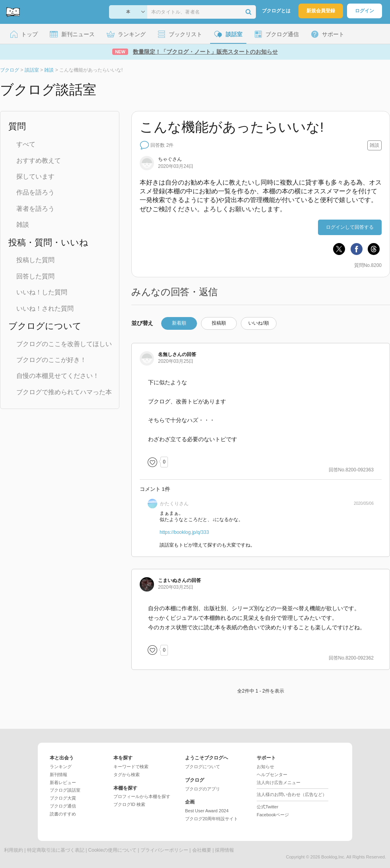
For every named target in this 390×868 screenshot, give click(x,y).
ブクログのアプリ (203, 789)
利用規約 (14, 850)
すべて (26, 144)
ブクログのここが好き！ (51, 360)
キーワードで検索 (131, 767)
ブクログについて (203, 767)
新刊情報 (58, 775)
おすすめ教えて (39, 161)
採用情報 (224, 850)
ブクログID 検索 (129, 804)
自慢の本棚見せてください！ (58, 376)
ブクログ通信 (63, 806)
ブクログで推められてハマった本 (64, 392)
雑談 (23, 225)
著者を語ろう (35, 209)
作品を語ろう (35, 192)
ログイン (365, 11)
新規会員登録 (321, 11)
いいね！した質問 (42, 292)
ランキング (61, 767)
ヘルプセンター (272, 775)
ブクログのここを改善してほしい (64, 344)
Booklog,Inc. (333, 857)
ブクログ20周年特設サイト (212, 819)
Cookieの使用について (112, 850)
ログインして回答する (350, 227)
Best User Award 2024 (207, 811)
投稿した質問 (35, 260)
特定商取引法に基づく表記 (56, 850)
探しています (35, 176)
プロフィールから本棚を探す (142, 796)
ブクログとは (276, 11)
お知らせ (265, 767)
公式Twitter (267, 807)
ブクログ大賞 (63, 798)
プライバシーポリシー (164, 850)
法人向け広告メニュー (279, 782)
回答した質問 (35, 276)
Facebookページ (273, 815)
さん (170, 159)
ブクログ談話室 (65, 790)
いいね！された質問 (45, 308)
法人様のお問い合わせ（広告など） (292, 794)
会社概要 (202, 850)
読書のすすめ (63, 814)
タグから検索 (127, 775)
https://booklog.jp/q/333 (184, 532)
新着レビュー (63, 782)
